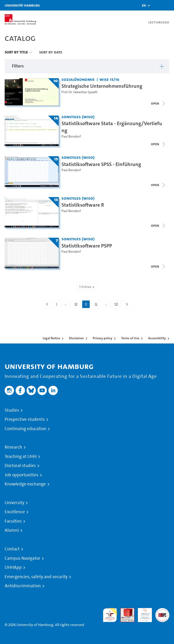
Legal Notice (51, 338)
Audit (125, 611)
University (14, 503)
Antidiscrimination (23, 586)
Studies (12, 410)
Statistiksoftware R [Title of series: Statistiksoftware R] (83, 205)
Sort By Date (51, 52)
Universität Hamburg (22, 5)
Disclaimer (76, 338)
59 (117, 305)
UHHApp (13, 567)
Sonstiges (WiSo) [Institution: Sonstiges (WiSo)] (78, 117)
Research (13, 447)
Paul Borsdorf (71, 136)
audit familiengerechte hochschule (110, 615)
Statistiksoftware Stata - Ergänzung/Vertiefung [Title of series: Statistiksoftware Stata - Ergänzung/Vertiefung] (112, 127)
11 (87, 305)
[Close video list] (158, 144)
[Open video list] (158, 103)
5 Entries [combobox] (87, 287)
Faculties (13, 521)
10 (77, 305)
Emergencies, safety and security (36, 577)
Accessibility (157, 338)
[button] (144, 5)
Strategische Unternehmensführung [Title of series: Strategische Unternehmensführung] (102, 86)
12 (97, 305)
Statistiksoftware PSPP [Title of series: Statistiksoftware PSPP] (87, 246)
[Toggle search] (157, 5)
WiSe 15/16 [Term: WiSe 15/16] (109, 79)
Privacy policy (102, 338)
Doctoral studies (20, 466)
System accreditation (162, 614)
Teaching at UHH (21, 456)
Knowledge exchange (25, 484)
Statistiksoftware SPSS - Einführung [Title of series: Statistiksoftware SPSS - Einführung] (101, 164)
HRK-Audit (142, 614)
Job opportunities (22, 475)
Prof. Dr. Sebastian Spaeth (80, 92)
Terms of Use (130, 338)
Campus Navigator (22, 558)
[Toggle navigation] (168, 5)
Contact (12, 549)
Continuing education (26, 429)
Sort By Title (16, 52)
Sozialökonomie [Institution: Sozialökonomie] (78, 79)
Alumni (12, 530)
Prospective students (25, 419)
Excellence (15, 512)
